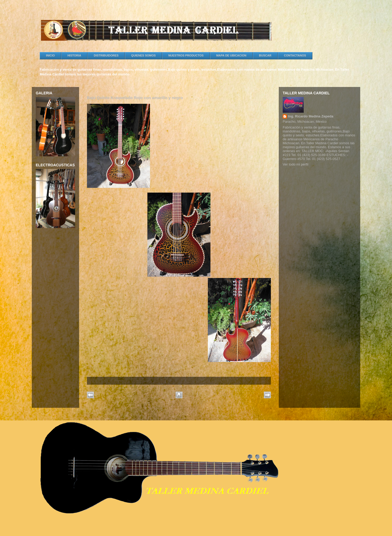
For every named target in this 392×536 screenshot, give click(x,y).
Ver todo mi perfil (296, 164)
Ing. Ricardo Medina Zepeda (311, 116)
